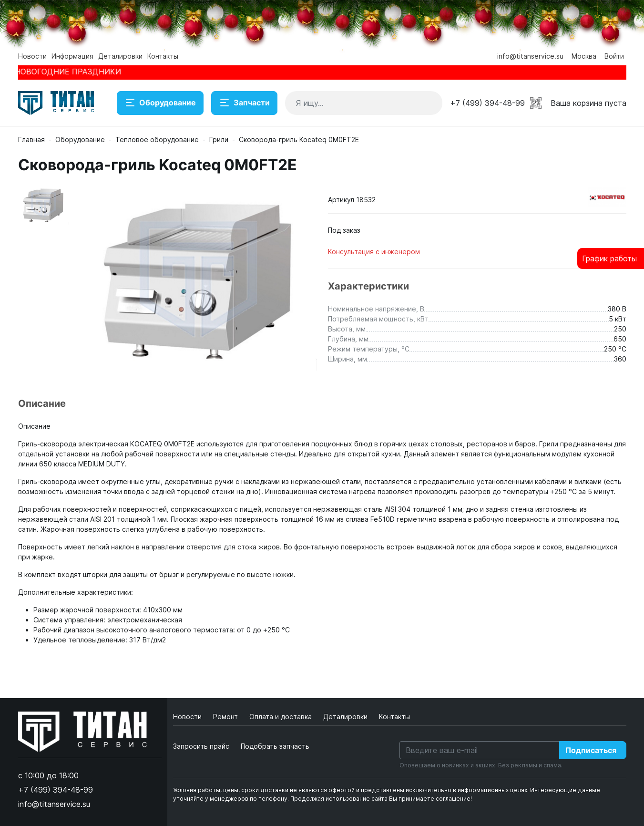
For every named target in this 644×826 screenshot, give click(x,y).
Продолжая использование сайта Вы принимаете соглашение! (381, 799)
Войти (614, 56)
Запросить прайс (201, 746)
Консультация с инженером (374, 252)
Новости (32, 56)
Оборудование (160, 103)
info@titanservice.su (530, 56)
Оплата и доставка (281, 717)
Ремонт (226, 717)
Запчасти (244, 103)
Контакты (163, 56)
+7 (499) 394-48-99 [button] (487, 103)
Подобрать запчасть (275, 746)
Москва (584, 56)
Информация (72, 56)
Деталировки (120, 56)
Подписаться (591, 750)
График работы (609, 258)
